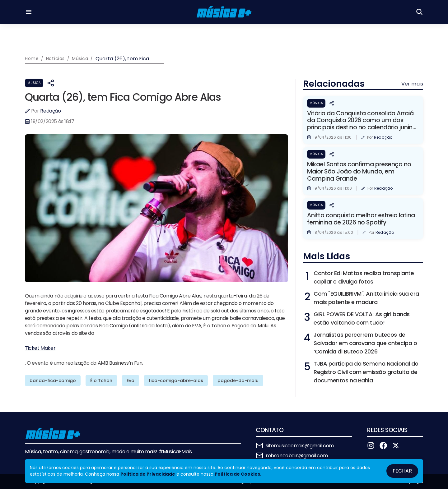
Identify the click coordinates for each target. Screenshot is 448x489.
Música (34, 83)
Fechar (402, 471)
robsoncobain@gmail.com (297, 456)
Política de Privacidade (148, 474)
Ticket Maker (40, 348)
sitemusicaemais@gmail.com (300, 446)
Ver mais (412, 84)
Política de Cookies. (238, 474)
